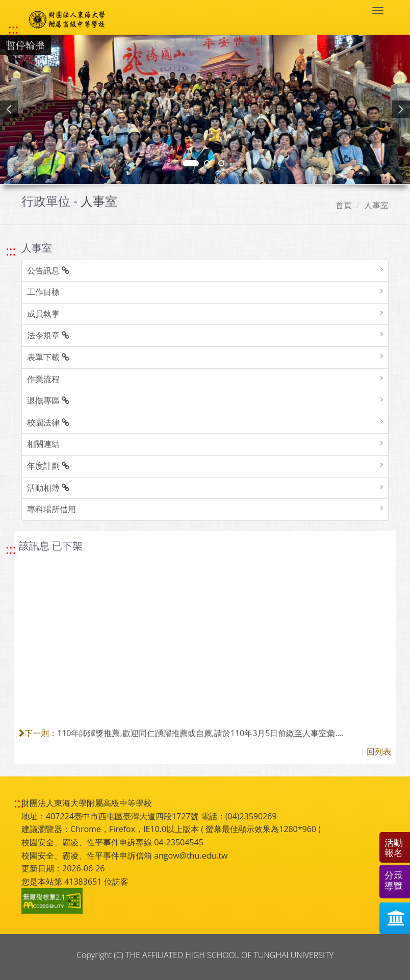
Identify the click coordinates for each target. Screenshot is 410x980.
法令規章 (48, 335)
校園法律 (48, 422)
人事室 (376, 205)
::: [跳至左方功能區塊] (11, 251)
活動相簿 (48, 488)
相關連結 (43, 444)
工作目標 (43, 292)
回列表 (379, 751)
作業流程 (43, 379)
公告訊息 (48, 270)
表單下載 (48, 357)
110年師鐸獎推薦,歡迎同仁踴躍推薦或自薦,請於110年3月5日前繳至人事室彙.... (200, 733)
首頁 (344, 205)
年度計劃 (48, 466)
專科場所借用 (52, 509)
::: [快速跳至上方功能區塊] (13, 29)
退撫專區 (48, 400)
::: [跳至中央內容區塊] (11, 549)
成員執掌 (43, 314)
